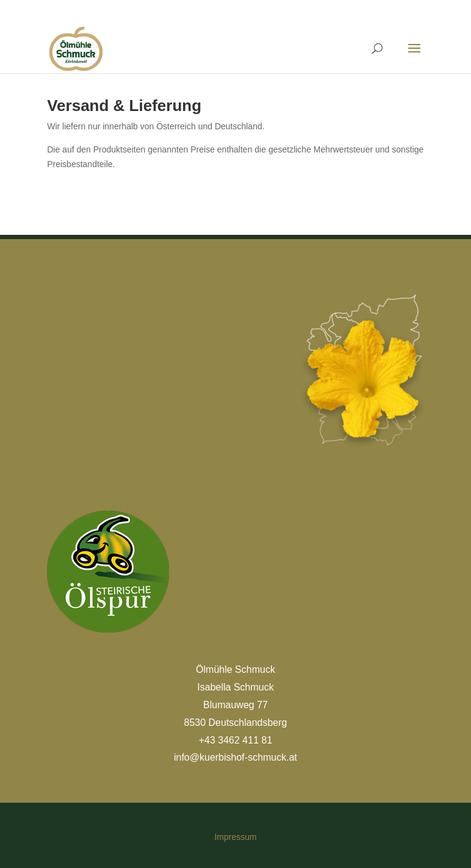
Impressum (235, 837)
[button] (27, 841)
